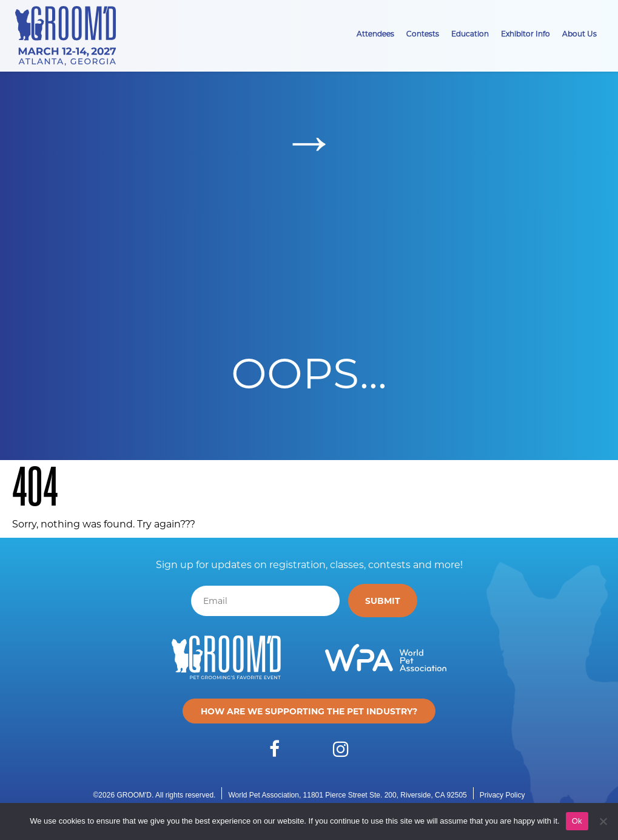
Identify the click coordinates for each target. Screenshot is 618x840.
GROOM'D (134, 795)
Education (470, 33)
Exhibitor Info (526, 33)
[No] (603, 821)
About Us (579, 33)
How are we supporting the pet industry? (309, 711)
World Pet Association (264, 795)
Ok (577, 821)
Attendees (375, 33)
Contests (423, 33)
